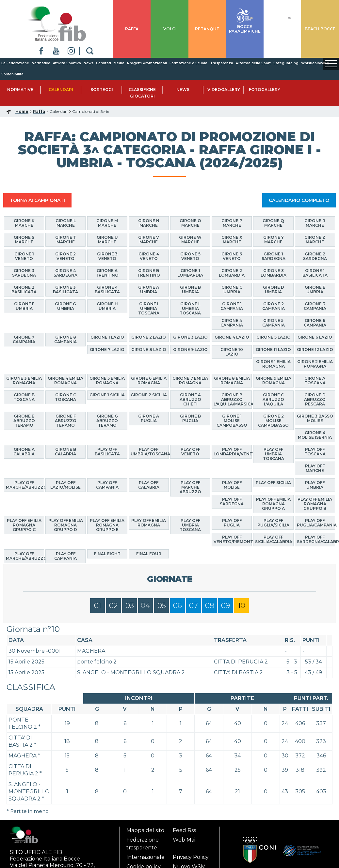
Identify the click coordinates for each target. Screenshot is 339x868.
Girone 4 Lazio (232, 337)
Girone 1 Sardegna (274, 256)
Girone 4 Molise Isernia (315, 435)
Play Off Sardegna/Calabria (316, 539)
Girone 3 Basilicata (65, 289)
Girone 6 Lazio (315, 337)
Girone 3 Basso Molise (315, 418)
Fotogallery (265, 90)
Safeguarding (286, 63)
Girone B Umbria (190, 289)
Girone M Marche (107, 223)
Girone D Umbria (274, 289)
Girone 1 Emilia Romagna (273, 364)
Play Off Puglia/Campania (316, 523)
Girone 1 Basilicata (315, 273)
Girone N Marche (149, 223)
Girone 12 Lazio (315, 350)
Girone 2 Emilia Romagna (315, 364)
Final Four (149, 554)
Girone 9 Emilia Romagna (274, 381)
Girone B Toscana (24, 397)
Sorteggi (102, 90)
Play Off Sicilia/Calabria (274, 539)
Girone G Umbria (65, 306)
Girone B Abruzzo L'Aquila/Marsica (233, 399)
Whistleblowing (315, 63)
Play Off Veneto (190, 452)
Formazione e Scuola (188, 63)
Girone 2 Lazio (149, 337)
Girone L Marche (66, 223)
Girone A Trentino (107, 273)
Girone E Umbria (315, 289)
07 (194, 606)
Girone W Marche (190, 240)
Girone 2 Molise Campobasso (273, 421)
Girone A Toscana (315, 381)
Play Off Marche (315, 468)
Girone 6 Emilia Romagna (149, 381)
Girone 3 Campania (315, 306)
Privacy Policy (191, 857)
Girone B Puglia (190, 418)
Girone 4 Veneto (149, 256)
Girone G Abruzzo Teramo (107, 421)
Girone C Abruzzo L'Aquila (273, 399)
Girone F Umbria (24, 306)
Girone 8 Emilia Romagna (232, 381)
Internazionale (145, 857)
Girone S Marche (24, 240)
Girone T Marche (66, 240)
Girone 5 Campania (274, 323)
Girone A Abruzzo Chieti (190, 399)
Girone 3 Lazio (190, 337)
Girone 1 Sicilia (107, 395)
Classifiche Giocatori (142, 93)
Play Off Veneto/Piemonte (233, 539)
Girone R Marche (315, 223)
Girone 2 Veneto (65, 256)
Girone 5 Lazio (274, 337)
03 (130, 606)
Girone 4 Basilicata (107, 289)
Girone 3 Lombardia (274, 273)
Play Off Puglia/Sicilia (273, 523)
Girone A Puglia (149, 418)
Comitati (104, 63)
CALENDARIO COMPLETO (299, 200)
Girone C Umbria (232, 289)
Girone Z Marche (315, 240)
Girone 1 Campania (232, 306)
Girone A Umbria (149, 289)
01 (98, 606)
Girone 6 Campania (315, 323)
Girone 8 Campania (65, 339)
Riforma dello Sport (253, 63)
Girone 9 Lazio (190, 350)
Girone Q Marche (273, 223)
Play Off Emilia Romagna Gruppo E (107, 525)
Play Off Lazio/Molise (65, 485)
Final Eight (107, 554)
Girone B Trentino (149, 273)
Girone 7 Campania (24, 339)
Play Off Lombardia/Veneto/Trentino (233, 452)
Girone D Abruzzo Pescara (315, 399)
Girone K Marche (24, 223)
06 (178, 606)
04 (145, 606)
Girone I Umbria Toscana (149, 308)
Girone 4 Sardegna (65, 273)
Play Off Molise (232, 485)
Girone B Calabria (65, 452)
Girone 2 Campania (274, 306)
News (89, 63)
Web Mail (185, 840)
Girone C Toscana (65, 397)
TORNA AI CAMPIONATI (37, 200)
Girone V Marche (149, 240)
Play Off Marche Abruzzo (190, 487)
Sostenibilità (12, 74)
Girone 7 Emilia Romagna (190, 381)
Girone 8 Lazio (149, 350)
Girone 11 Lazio (273, 350)
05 (162, 606)
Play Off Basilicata (107, 452)
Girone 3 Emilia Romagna (24, 381)
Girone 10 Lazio (232, 352)
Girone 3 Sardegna (24, 273)
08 (210, 606)
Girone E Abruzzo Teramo (24, 421)
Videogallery (224, 90)
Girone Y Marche (274, 240)
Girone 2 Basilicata (24, 289)
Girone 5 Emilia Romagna (107, 381)
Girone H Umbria (107, 306)
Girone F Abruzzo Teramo (66, 421)
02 (113, 606)
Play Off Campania (107, 485)
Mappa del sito (145, 830)
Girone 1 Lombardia (190, 273)
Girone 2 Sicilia (149, 395)
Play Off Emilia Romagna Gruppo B (315, 504)
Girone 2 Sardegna (315, 256)
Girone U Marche (107, 240)
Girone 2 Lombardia (232, 273)
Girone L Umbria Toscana (190, 308)
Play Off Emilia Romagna (149, 523)
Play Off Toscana (315, 452)
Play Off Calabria (149, 485)
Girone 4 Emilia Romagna (65, 381)
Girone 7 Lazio (107, 350)
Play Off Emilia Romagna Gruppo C (24, 525)
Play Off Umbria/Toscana (150, 452)
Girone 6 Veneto (232, 256)
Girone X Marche (232, 240)
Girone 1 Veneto (24, 256)
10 (242, 606)
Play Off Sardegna (232, 502)
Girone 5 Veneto (190, 256)
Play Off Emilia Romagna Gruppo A (273, 504)
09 (226, 606)
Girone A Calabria (24, 452)
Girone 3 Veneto (107, 256)
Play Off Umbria (315, 485)
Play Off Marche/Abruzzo (25, 485)
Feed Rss (184, 830)
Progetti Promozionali (147, 63)
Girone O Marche (190, 223)
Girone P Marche (232, 223)
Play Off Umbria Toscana (274, 454)
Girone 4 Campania (232, 323)
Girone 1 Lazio (107, 337)
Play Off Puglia (232, 523)
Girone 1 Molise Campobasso (232, 421)
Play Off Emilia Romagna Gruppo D (66, 525)
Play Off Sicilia (273, 483)
